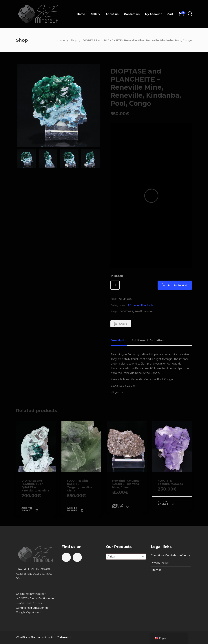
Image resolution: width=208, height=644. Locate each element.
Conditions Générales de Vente (170, 555)
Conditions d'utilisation (30, 608)
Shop (74, 40)
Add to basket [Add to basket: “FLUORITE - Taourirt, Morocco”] (163, 503)
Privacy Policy (160, 563)
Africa (132, 305)
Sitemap (156, 570)
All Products (145, 305)
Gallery (95, 14)
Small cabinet (144, 311)
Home (81, 14)
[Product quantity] (115, 285)
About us (112, 14)
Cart (170, 14)
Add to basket (178, 285)
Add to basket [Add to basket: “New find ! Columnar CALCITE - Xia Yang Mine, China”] (118, 506)
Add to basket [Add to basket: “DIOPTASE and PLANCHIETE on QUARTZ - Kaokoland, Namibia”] (27, 509)
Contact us (132, 14)
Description (119, 340)
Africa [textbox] (126, 557)
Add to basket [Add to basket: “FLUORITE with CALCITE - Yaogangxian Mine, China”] (72, 509)
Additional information (148, 340)
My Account (153, 14)
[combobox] (126, 557)
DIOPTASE (126, 311)
